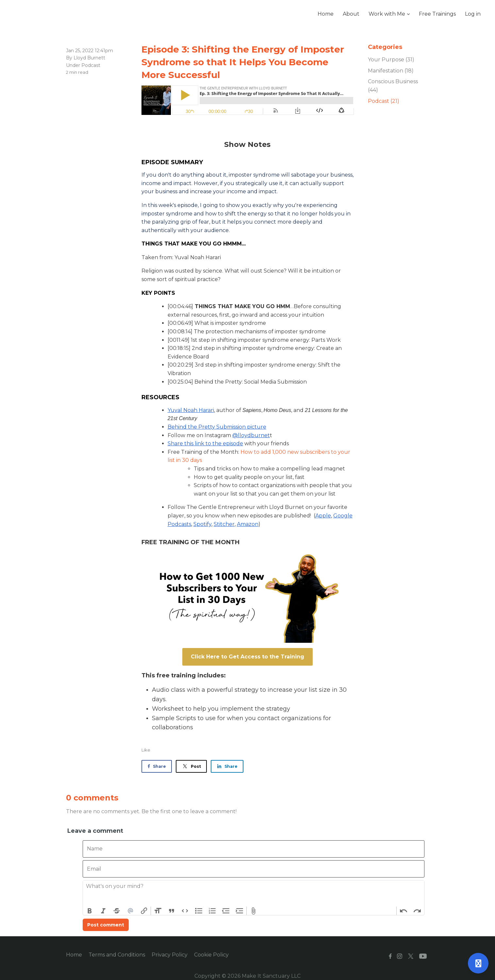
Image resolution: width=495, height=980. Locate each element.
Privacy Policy (170, 955)
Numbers (212, 911)
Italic (103, 911)
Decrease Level (226, 911)
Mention (130, 911)
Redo (417, 911)
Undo (404, 911)
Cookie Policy (211, 955)
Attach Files (254, 911)
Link (144, 911)
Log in (473, 14)
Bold (90, 911)
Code (185, 911)
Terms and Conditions (117, 955)
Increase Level (239, 911)
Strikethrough (117, 911)
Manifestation (391, 71)
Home (74, 955)
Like (146, 750)
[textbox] (254, 893)
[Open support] (478, 963)
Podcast (91, 65)
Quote (172, 911)
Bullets (199, 911)
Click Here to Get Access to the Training (247, 657)
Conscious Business (393, 86)
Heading (158, 911)
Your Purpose (391, 60)
